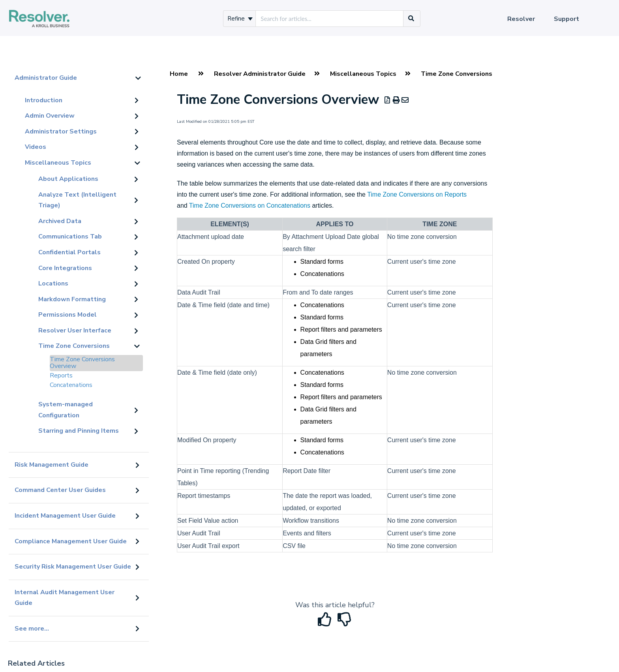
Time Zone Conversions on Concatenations (250, 206)
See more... (32, 629)
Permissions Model (68, 315)
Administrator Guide (46, 78)
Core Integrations (65, 268)
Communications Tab (70, 237)
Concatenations (71, 385)
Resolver (521, 19)
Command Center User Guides (60, 490)
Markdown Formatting (72, 299)
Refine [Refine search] (240, 19)
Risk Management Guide (52, 465)
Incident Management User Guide (65, 516)
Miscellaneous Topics (58, 163)
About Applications (68, 179)
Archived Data (60, 221)
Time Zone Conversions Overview (82, 363)
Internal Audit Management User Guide (65, 598)
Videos (36, 147)
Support (566, 19)
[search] (329, 19)
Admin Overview (50, 116)
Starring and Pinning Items (79, 431)
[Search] (411, 19)
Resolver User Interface (75, 330)
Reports (61, 375)
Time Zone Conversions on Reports (417, 194)
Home (179, 74)
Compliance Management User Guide (71, 541)
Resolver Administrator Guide (260, 74)
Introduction (44, 100)
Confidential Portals (69, 252)
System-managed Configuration (66, 410)
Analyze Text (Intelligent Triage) (77, 200)
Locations (53, 283)
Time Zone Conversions (74, 346)
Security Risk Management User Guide (73, 567)
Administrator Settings (61, 131)
